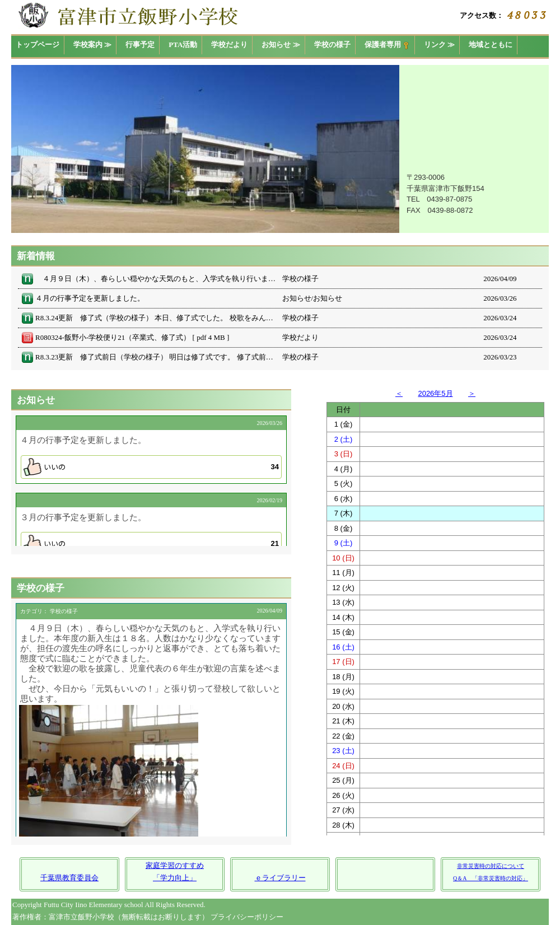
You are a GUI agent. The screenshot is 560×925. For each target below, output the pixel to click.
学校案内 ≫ (92, 45)
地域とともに (491, 45)
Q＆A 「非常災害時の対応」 (491, 878)
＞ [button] (472, 393)
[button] (151, 467)
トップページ (38, 45)
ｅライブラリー (280, 878)
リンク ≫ (439, 45)
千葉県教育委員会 (69, 878)
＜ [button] (399, 393)
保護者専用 (387, 45)
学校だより (229, 45)
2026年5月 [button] (435, 393)
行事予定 (140, 45)
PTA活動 (183, 45)
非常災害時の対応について (491, 866)
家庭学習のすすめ (175, 865)
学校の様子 (332, 45)
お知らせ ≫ (281, 45)
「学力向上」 (175, 878)
